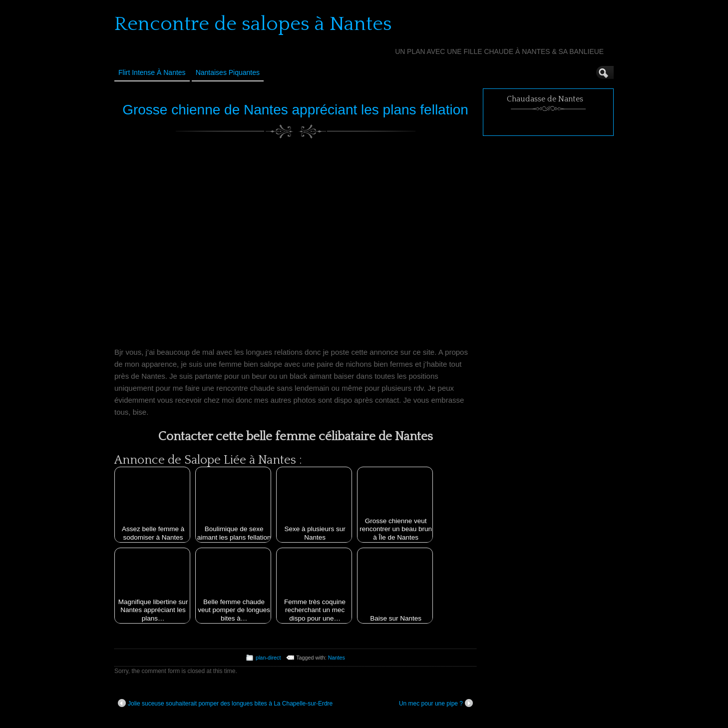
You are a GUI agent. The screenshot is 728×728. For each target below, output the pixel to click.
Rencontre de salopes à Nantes (253, 24)
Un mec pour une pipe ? (436, 703)
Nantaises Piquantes (228, 72)
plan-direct (268, 658)
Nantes (337, 658)
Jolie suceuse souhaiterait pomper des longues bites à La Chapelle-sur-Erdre (225, 703)
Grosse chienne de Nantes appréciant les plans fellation (295, 110)
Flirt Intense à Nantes (152, 72)
